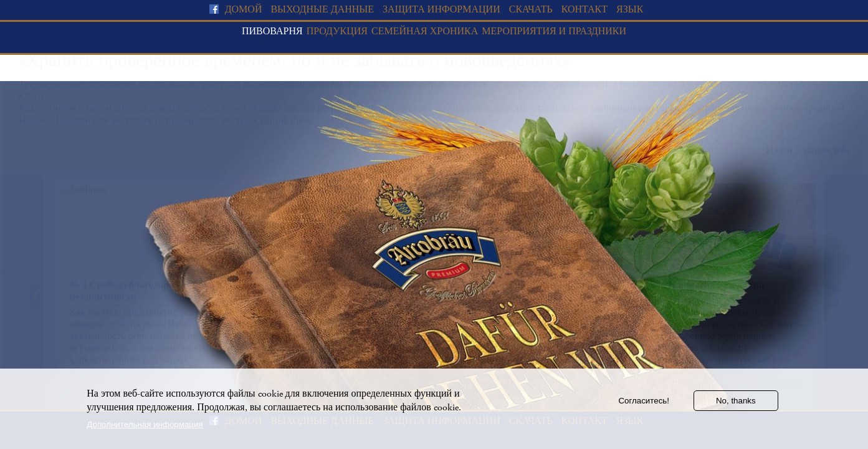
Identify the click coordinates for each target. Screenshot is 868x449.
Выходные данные (322, 10)
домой (244, 10)
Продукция (337, 31)
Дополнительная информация (145, 429)
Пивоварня (272, 31)
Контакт (584, 10)
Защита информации (441, 10)
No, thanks (736, 406)
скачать (531, 10)
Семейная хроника (425, 31)
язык (630, 10)
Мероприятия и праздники (554, 31)
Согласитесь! (644, 406)
